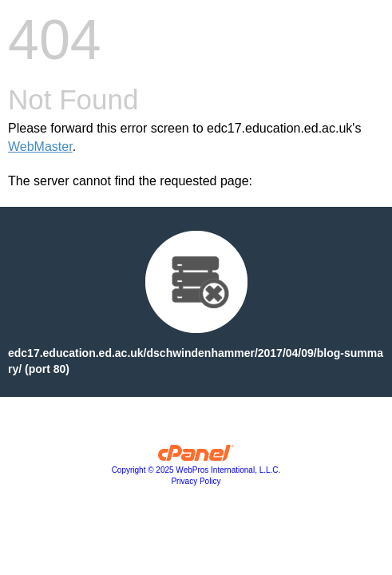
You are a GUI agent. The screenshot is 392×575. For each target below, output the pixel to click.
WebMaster (40, 147)
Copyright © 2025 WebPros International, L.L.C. (196, 470)
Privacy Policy (196, 481)
